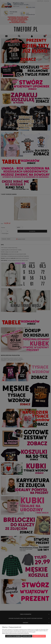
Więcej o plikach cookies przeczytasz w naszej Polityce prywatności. (16, 633)
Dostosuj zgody (27, 636)
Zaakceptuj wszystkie (39, 636)
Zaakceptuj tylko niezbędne (13, 636)
